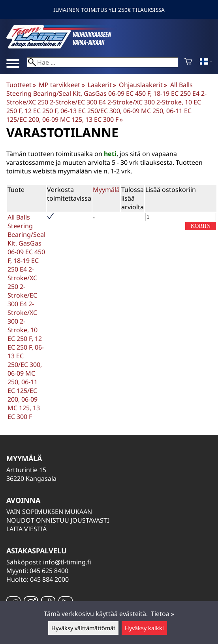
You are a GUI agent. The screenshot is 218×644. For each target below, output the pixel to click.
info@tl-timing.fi (67, 562)
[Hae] (102, 62)
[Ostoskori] (188, 62)
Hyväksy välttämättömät (83, 628)
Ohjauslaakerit (143, 85)
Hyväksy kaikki (144, 628)
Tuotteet (21, 85)
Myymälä (106, 190)
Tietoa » (163, 614)
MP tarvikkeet (62, 85)
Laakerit (102, 85)
